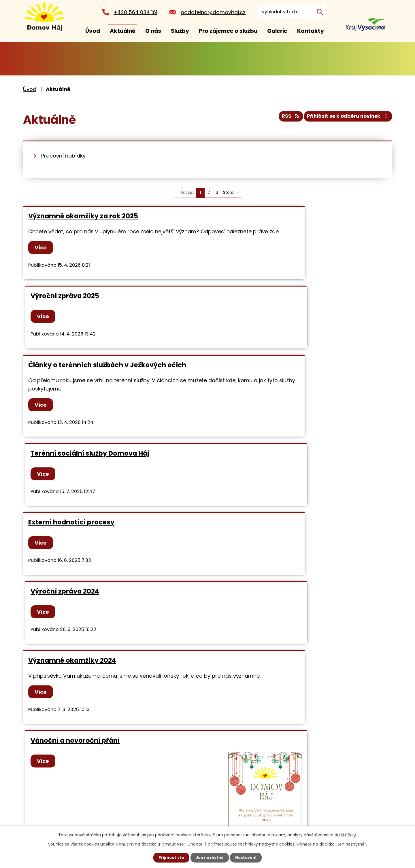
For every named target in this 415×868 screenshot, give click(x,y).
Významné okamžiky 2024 (72, 461)
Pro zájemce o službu (228, 31)
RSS (284, 118)
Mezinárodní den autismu (258, 617)
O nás (153, 31)
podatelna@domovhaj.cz (211, 12)
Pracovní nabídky (63, 156)
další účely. (346, 834)
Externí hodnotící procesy (71, 393)
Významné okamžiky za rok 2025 (83, 216)
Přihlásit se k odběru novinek (345, 118)
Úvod (93, 31)
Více (42, 256)
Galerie (277, 31)
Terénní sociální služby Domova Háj (275, 304)
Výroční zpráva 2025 (250, 216)
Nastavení (248, 857)
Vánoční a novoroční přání (260, 461)
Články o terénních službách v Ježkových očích (107, 304)
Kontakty (311, 31)
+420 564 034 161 (134, 12)
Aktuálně (123, 31)
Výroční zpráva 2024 (250, 393)
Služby (180, 31)
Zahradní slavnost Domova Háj (80, 617)
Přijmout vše (169, 857)
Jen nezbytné (210, 857)
